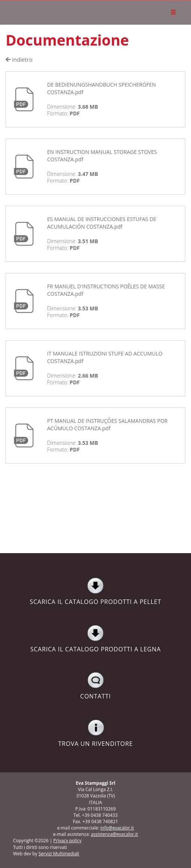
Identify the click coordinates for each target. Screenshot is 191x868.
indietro (19, 59)
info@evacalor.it (117, 828)
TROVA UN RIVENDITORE (95, 734)
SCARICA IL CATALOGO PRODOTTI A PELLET (95, 592)
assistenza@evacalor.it (114, 834)
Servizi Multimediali (59, 854)
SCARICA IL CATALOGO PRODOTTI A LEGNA (95, 639)
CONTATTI (95, 686)
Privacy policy (67, 841)
